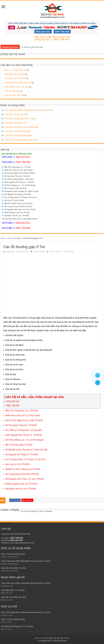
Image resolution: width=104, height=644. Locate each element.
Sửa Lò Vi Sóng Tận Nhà (15, 70)
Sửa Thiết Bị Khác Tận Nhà (17, 87)
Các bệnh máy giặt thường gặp (32, 47)
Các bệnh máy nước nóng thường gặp (21, 127)
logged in (34, 511)
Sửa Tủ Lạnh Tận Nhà (14, 95)
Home (3, 238)
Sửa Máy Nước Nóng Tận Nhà (18, 82)
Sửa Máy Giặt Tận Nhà (15, 74)
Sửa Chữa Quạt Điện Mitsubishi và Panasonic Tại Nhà (29, 110)
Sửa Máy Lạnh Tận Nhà (15, 78)
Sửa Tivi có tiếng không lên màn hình (21, 140)
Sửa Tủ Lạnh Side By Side (16, 114)
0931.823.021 (23, 157)
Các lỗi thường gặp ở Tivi (16, 123)
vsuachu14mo (10, 252)
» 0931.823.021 (12, 401)
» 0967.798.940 (12, 406)
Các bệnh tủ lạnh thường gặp (18, 131)
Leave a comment (55, 252)
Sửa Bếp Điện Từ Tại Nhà (13, 590)
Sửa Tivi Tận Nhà (12, 91)
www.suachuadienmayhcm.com (22, 543)
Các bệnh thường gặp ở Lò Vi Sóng (20, 118)
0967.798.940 (23, 162)
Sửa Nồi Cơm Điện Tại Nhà (13, 568)
